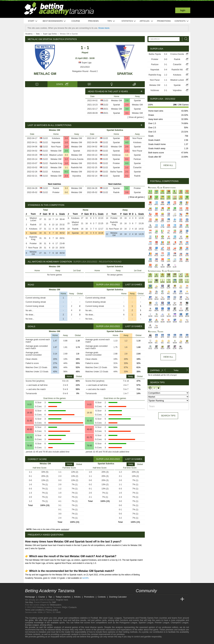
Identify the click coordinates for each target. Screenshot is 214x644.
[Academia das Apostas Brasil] (151, 599)
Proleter (56, 192)
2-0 (127, 101)
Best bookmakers (54, 21)
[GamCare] (52, 641)
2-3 (66, 176)
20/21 (106, 109)
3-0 (127, 109)
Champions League (180, 623)
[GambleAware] (33, 641)
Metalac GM (45, 74)
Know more (104, 28)
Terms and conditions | (35, 610)
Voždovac (116, 155)
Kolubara (56, 138)
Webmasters (56, 605)
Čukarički (137, 168)
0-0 (66, 192)
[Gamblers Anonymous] (61, 641)
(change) (173, 375)
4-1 (127, 113)
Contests (182, 21)
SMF (54, 602)
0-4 (166, 54)
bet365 (86, 578)
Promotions (164, 21)
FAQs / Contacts (69, 607)
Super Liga (85, 63)
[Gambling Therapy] (56, 641)
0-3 (127, 163)
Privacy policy (52, 610)
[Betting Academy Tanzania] (139, 599)
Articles (146, 21)
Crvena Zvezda (76, 159)
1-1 (66, 168)
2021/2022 (85, 67)
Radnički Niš (77, 168)
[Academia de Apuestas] (164, 599)
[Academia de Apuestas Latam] (170, 599)
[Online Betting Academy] (157, 599)
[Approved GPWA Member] (45, 641)
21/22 (106, 101)
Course (76, 21)
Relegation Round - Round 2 (85, 71)
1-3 (127, 138)
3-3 (66, 155)
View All (168, 357)
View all (168, 165)
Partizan (137, 159)
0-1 (66, 172)
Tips (111, 21)
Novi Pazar (56, 147)
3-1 (127, 188)
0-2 (127, 176)
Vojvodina (77, 176)
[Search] (185, 39)
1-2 (66, 159)
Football (94, 618)
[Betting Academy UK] (176, 599)
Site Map (29, 602)
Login (183, 10)
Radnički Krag (56, 163)
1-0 (66, 142)
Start (33, 21)
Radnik (56, 188)
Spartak (125, 74)
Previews (93, 21)
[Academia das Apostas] (145, 599)
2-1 (127, 172)
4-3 (127, 142)
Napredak (56, 142)
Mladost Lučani (56, 155)
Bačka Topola (116, 172)
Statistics (129, 21)
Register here (62, 600)
